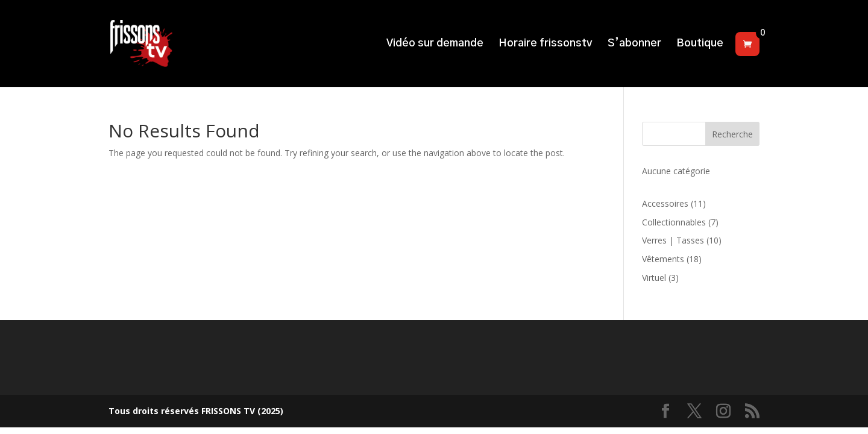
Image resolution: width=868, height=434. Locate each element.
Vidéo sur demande (435, 44)
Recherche (732, 134)
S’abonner (634, 44)
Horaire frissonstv (546, 44)
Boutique (700, 44)
